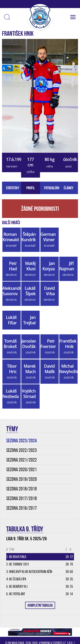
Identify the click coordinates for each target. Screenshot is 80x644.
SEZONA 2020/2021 (22, 470)
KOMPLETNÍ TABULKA (40, 605)
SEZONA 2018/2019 (22, 489)
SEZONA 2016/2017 (22, 508)
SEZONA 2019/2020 (22, 479)
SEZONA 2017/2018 (22, 498)
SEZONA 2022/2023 (22, 450)
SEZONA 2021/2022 (22, 460)
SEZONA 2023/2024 (22, 441)
